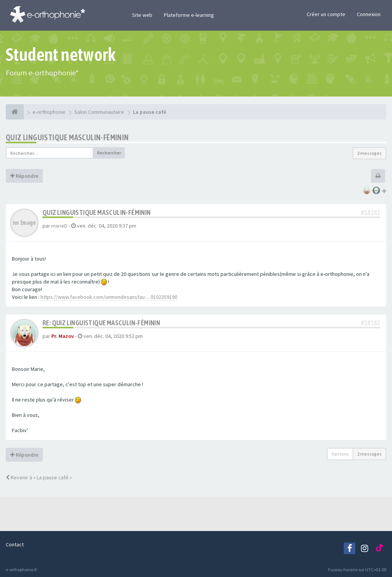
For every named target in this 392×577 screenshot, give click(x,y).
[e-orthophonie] (15, 112)
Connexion (369, 14)
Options (340, 454)
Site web (142, 15)
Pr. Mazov (63, 336)
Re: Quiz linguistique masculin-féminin (101, 323)
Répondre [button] (24, 176)
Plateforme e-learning (189, 15)
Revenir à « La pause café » (39, 477)
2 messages (369, 153)
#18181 (371, 212)
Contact (15, 544)
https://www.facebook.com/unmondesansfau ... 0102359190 (109, 297)
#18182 (371, 323)
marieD (59, 226)
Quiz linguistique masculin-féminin (67, 137)
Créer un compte (326, 14)
